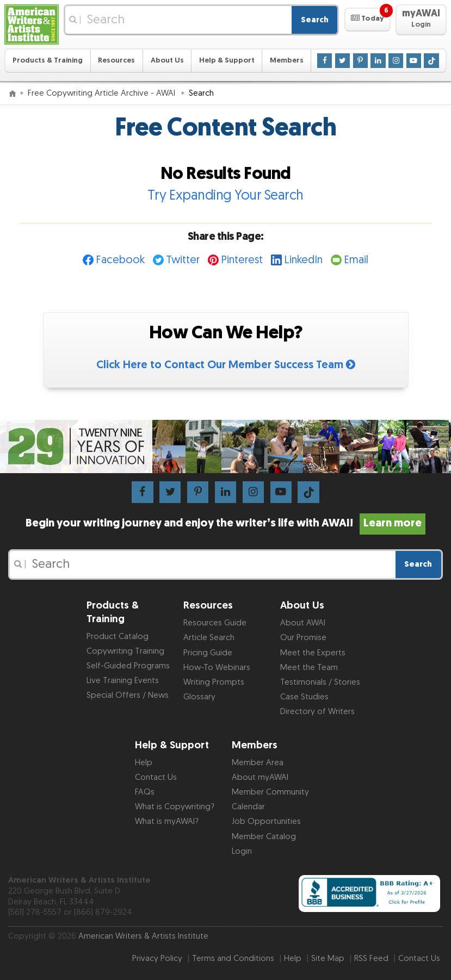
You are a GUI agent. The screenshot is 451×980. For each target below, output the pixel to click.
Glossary (199, 697)
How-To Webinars (217, 668)
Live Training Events (123, 681)
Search (315, 20)
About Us (167, 60)
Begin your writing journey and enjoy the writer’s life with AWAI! (225, 523)
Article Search (209, 638)
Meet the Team (309, 668)
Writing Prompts (214, 682)
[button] (367, 20)
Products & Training (48, 60)
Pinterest (242, 260)
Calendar (248, 807)
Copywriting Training (125, 651)
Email (356, 260)
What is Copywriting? (175, 807)
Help (144, 763)
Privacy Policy (157, 959)
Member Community (270, 792)
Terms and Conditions (233, 959)
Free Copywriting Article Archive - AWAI (103, 93)
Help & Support (227, 60)
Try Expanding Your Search (225, 196)
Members (287, 60)
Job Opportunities (266, 821)
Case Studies (304, 697)
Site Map (328, 959)
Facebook (120, 260)
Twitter (183, 260)
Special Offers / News (128, 695)
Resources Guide (215, 623)
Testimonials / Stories (320, 682)
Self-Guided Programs (128, 666)
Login (242, 851)
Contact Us (156, 777)
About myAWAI (260, 777)
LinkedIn (303, 260)
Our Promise (303, 638)
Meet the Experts (313, 653)
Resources (116, 60)
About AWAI (303, 623)
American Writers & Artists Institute (143, 936)
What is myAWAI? (167, 821)
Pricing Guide (208, 653)
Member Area (258, 763)
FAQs (145, 792)
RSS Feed (371, 959)
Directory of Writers (317, 712)
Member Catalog (264, 837)
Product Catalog (118, 637)
